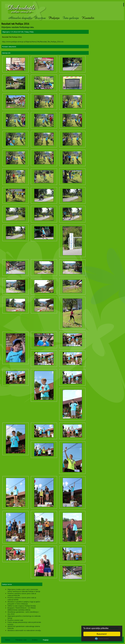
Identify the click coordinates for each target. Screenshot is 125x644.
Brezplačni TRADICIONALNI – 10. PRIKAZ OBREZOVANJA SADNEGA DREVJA (22, 609)
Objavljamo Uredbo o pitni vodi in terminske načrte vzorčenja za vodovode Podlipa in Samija (24, 590)
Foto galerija (71, 18)
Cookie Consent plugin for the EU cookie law (102, 639)
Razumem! (102, 634)
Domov (8, 640)
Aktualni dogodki (20, 18)
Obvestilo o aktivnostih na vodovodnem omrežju (24, 630)
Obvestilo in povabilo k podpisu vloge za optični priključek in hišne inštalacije (24, 603)
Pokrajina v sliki (21, 640)
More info (114, 628)
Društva (40, 18)
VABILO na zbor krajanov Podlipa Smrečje (22, 606)
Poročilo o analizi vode (15, 620)
